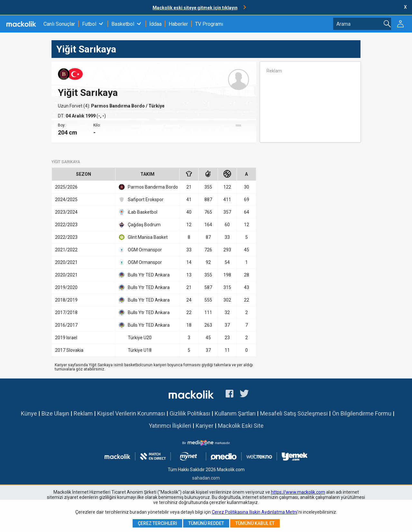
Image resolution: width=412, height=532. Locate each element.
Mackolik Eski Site (241, 426)
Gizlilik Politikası (190, 413)
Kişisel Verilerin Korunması (131, 413)
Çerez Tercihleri (157, 523)
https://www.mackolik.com (298, 492)
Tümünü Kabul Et (255, 523)
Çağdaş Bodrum (140, 225)
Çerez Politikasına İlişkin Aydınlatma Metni (255, 512)
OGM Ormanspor (140, 250)
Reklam (83, 413)
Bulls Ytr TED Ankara (144, 275)
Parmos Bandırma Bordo (118, 106)
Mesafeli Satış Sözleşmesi (294, 413)
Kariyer (205, 426)
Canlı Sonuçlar (59, 24)
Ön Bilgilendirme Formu (362, 413)
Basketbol (123, 24)
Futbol (89, 24)
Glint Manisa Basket (143, 237)
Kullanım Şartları (235, 413)
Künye (29, 413)
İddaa (155, 24)
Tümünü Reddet (206, 523)
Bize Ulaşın (55, 413)
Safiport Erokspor (141, 200)
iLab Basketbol (138, 212)
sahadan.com (206, 478)
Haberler (178, 24)
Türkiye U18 (135, 350)
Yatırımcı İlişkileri (170, 426)
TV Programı (209, 24)
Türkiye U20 (135, 338)
